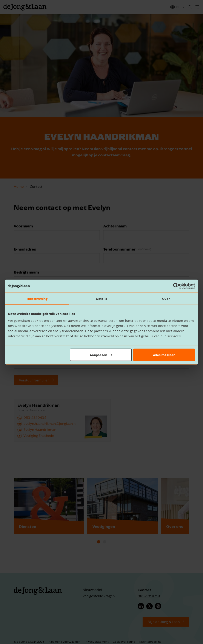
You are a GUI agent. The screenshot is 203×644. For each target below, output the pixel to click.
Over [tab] (166, 299)
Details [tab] (101, 299)
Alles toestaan (164, 355)
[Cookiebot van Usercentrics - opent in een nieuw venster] (176, 286)
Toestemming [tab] (37, 299)
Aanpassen (101, 355)
